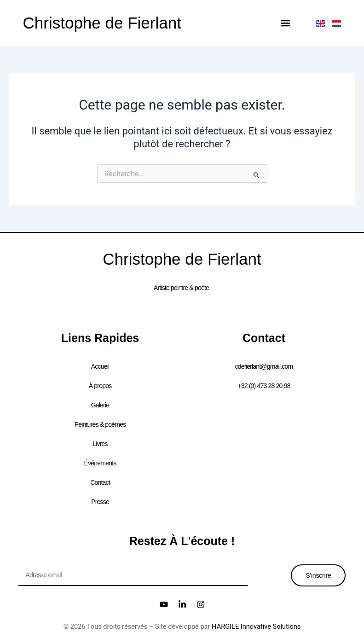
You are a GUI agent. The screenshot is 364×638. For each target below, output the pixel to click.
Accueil (100, 366)
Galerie (100, 405)
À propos (100, 386)
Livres (100, 444)
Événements (100, 463)
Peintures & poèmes (100, 424)
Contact (100, 482)
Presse (100, 502)
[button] (285, 23)
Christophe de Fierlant (102, 23)
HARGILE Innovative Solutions (256, 626)
